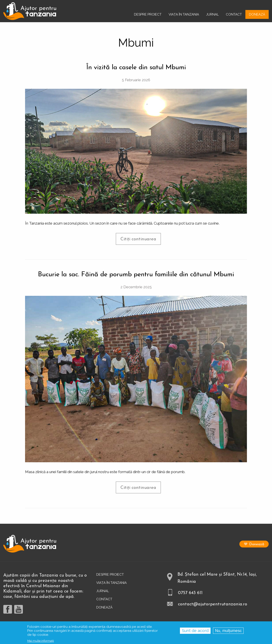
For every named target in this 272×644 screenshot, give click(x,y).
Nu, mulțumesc (228, 632)
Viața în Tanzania (111, 583)
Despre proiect (110, 575)
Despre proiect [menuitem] (148, 14)
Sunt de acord (195, 632)
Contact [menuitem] (234, 14)
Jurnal (103, 591)
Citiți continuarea (141, 241)
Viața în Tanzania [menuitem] (184, 14)
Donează (257, 544)
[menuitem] (30, 11)
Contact (104, 599)
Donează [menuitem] (257, 14)
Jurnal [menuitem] (212, 14)
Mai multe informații (41, 642)
